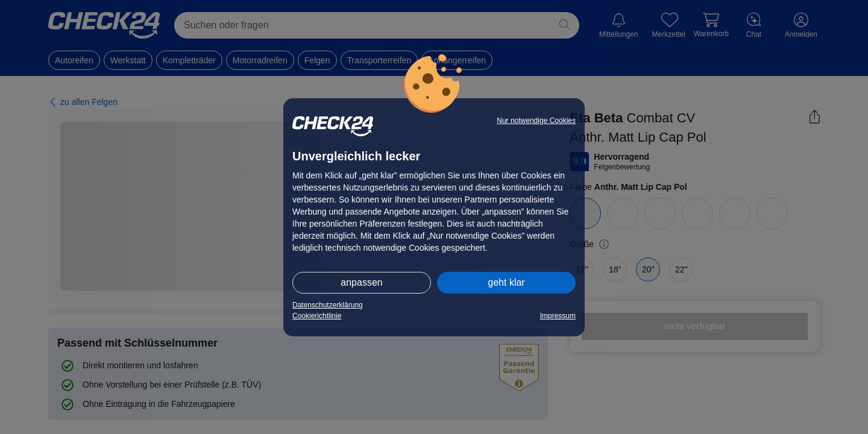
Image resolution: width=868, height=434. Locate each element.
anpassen (361, 282)
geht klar (506, 282)
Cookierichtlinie (317, 316)
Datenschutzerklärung (328, 305)
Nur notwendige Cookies (536, 121)
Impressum (558, 316)
